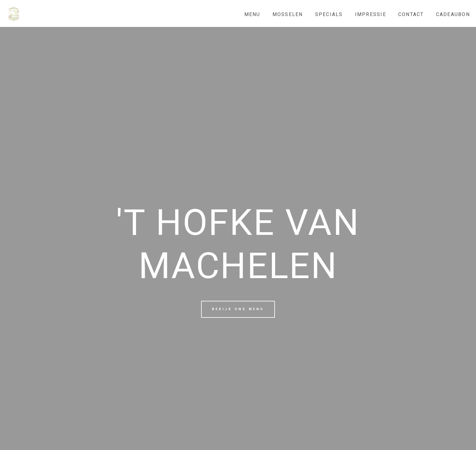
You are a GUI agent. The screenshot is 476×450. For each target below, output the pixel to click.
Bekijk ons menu (238, 309)
